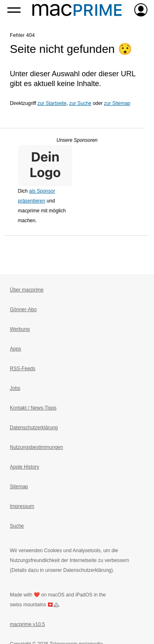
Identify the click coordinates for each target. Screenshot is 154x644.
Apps (15, 349)
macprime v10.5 (27, 624)
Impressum (22, 506)
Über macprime (27, 290)
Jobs (15, 388)
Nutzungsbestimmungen (36, 447)
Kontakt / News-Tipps (33, 408)
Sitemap (19, 487)
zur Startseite (52, 103)
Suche (17, 526)
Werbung (20, 329)
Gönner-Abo (23, 309)
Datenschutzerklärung (34, 428)
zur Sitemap (117, 103)
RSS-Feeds (23, 369)
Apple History (24, 467)
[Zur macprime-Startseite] (77, 10)
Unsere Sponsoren (77, 140)
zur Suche (80, 103)
